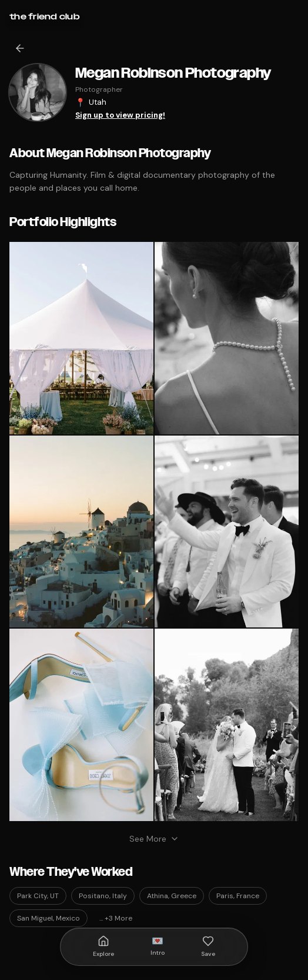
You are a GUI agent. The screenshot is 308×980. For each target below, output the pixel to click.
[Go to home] (45, 16)
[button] (81, 338)
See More (154, 839)
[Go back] (20, 48)
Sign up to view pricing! (120, 115)
